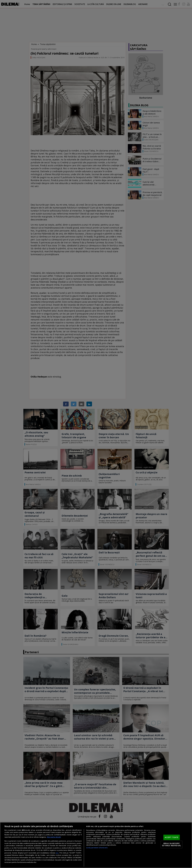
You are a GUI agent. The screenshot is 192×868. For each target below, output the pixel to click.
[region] (96, 845)
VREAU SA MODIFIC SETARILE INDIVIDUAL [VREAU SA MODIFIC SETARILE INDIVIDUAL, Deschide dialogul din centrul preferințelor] (172, 844)
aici (57, 853)
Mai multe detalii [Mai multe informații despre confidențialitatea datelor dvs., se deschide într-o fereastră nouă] (54, 837)
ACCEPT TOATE (172, 837)
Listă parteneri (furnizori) (97, 848)
